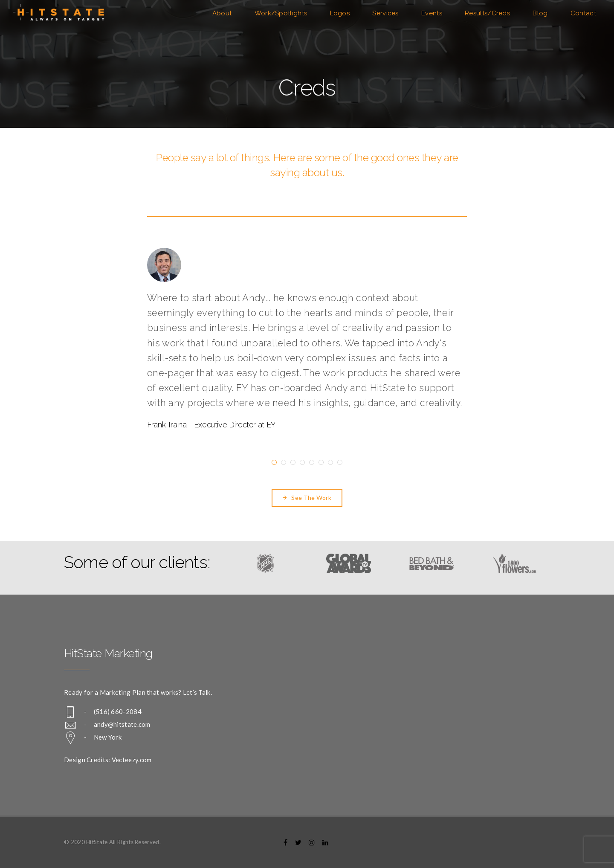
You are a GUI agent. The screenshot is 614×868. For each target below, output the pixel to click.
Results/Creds (487, 13)
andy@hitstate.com (122, 724)
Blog (540, 13)
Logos (340, 13)
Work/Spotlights (281, 13)
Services (385, 13)
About (222, 13)
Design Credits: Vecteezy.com (108, 760)
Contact (583, 13)
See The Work (307, 498)
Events (432, 13)
